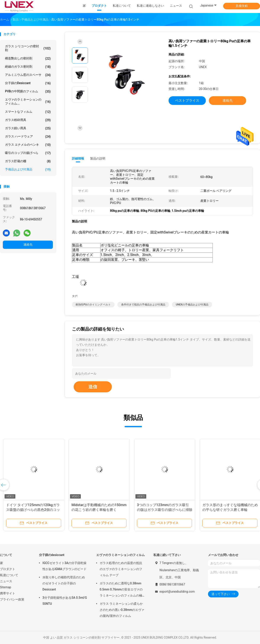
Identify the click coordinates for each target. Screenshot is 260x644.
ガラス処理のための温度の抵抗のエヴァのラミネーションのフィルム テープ (121, 569)
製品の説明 (98, 158)
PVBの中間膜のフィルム (28, 91)
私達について (9, 575)
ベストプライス (187, 100)
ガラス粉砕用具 (28, 120)
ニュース (6, 581)
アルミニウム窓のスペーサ (28, 75)
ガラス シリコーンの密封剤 (28, 48)
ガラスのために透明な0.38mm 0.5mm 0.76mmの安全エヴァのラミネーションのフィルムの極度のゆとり (121, 590)
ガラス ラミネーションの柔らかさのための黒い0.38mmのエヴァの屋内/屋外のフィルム (122, 610)
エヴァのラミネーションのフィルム (120, 555)
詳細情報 (78, 158)
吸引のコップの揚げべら (28, 153)
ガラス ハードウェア (28, 137)
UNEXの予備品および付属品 (192, 305)
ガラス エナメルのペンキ (28, 145)
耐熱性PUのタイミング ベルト (93, 305)
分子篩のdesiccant (28, 83)
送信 (93, 387)
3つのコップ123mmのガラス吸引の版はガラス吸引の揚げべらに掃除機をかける (165, 510)
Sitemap (6, 587)
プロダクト (8, 569)
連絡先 (28, 245)
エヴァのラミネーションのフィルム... (28, 101)
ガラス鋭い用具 (28, 128)
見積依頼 (242, 6)
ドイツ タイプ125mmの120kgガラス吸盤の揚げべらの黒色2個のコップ (33, 510)
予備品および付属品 (28, 170)
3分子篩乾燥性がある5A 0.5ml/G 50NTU (65, 601)
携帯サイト (8, 593)
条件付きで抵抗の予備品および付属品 (143, 305)
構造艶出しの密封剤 (28, 59)
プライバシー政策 (12, 599)
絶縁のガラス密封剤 (28, 67)
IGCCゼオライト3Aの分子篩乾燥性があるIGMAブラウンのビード (64, 566)
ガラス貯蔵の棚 (28, 161)
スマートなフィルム (28, 112)
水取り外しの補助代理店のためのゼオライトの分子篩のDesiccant (64, 583)
